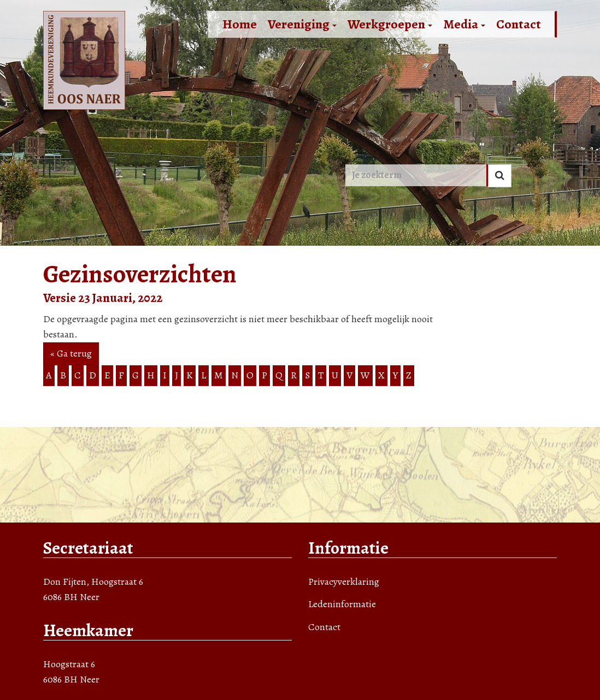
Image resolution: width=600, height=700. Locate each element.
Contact (519, 24)
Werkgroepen (390, 24)
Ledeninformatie (342, 604)
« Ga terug (71, 353)
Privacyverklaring (344, 582)
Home (240, 24)
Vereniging (302, 24)
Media (464, 24)
